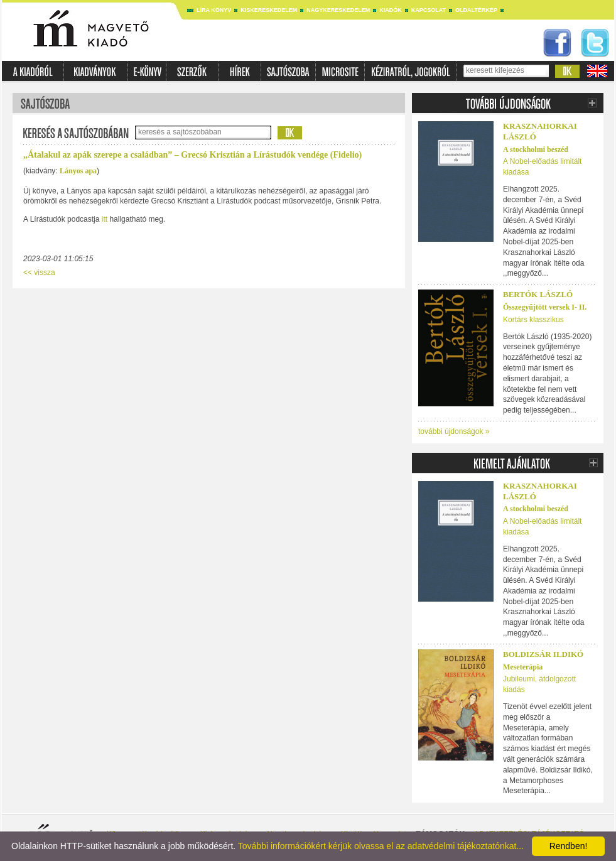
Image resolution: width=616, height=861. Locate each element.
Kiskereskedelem (269, 10)
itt (105, 219)
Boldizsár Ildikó (543, 654)
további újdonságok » (454, 431)
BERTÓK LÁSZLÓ (538, 294)
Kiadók (391, 10)
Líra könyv (214, 10)
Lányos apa (78, 171)
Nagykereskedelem (338, 10)
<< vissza (39, 273)
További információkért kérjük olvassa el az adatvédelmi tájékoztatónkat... (381, 846)
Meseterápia (523, 667)
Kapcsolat (429, 10)
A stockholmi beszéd (536, 149)
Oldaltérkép (476, 10)
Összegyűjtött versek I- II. (545, 307)
